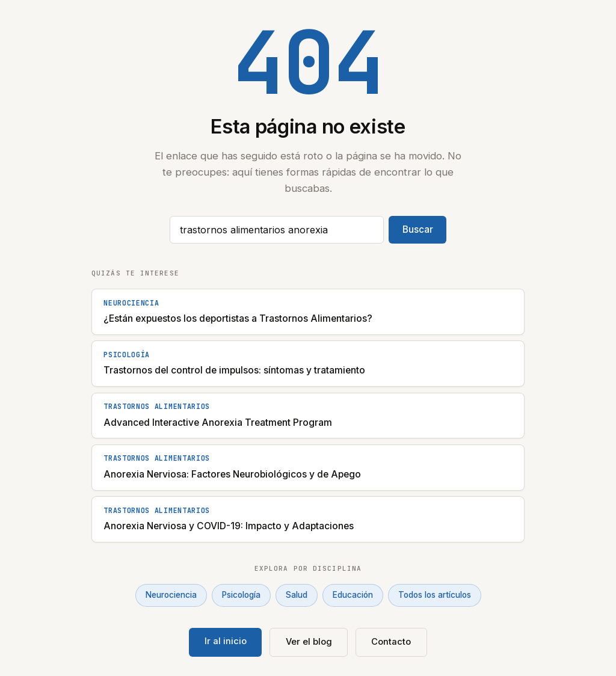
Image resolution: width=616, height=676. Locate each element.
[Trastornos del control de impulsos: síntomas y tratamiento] (308, 364)
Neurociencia (171, 595)
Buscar (418, 229)
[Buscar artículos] (277, 230)
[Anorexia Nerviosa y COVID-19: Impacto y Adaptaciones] (308, 519)
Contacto (391, 642)
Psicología (241, 595)
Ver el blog (309, 642)
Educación (353, 595)
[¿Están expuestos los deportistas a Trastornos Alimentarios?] (308, 312)
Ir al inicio (226, 641)
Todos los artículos (435, 595)
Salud (297, 595)
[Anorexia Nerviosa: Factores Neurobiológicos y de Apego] (308, 468)
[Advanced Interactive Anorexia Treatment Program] (308, 416)
